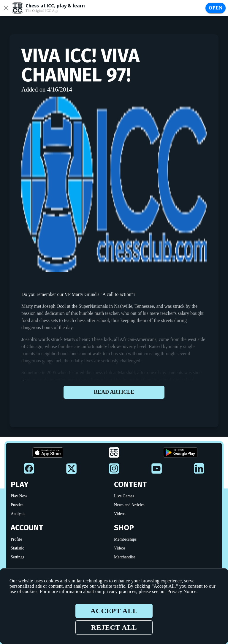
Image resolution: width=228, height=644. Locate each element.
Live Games (124, 496)
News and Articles (129, 505)
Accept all (114, 611)
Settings (17, 557)
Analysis (18, 514)
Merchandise (125, 557)
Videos (120, 514)
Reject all (114, 627)
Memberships (125, 539)
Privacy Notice (182, 591)
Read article (114, 392)
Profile (16, 539)
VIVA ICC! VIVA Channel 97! (80, 65)
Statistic (17, 548)
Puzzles (17, 505)
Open (216, 8)
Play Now (19, 496)
